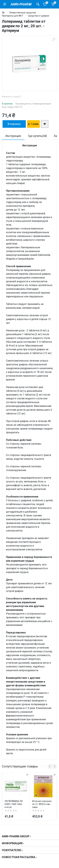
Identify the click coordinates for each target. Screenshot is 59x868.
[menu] (5, 4)
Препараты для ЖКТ (13, 16)
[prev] (50, 766)
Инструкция (13, 136)
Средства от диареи (39, 16)
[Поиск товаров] (38, 4)
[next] (55, 766)
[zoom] (53, 39)
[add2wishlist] (45, 124)
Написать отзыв (12, 97)
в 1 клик (33, 124)
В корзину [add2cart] (14, 124)
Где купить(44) (37, 136)
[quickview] (27, 775)
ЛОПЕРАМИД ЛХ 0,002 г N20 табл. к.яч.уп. (14, 804)
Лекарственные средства (22, 13)
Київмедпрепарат (42, 104)
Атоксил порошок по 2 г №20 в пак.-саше (42, 804)
